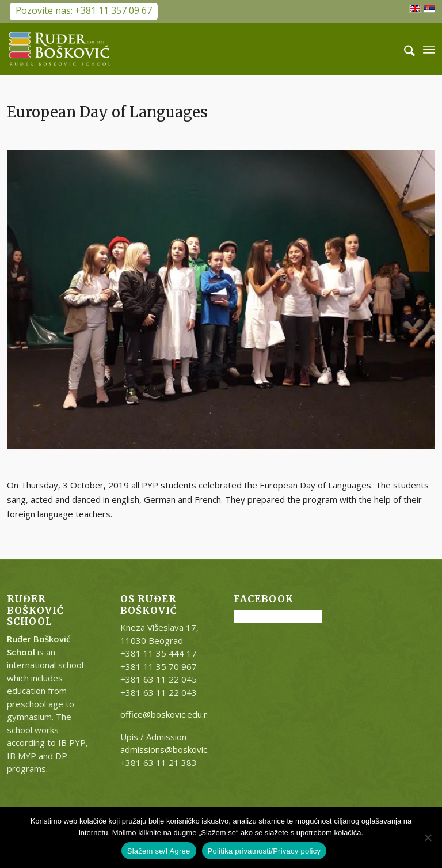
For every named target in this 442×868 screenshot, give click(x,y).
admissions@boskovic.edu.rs (177, 749)
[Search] (404, 49)
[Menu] (429, 49)
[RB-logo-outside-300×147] (60, 49)
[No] (428, 837)
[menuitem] (404, 49)
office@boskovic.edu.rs (166, 714)
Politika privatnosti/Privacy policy (264, 851)
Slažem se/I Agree (159, 851)
